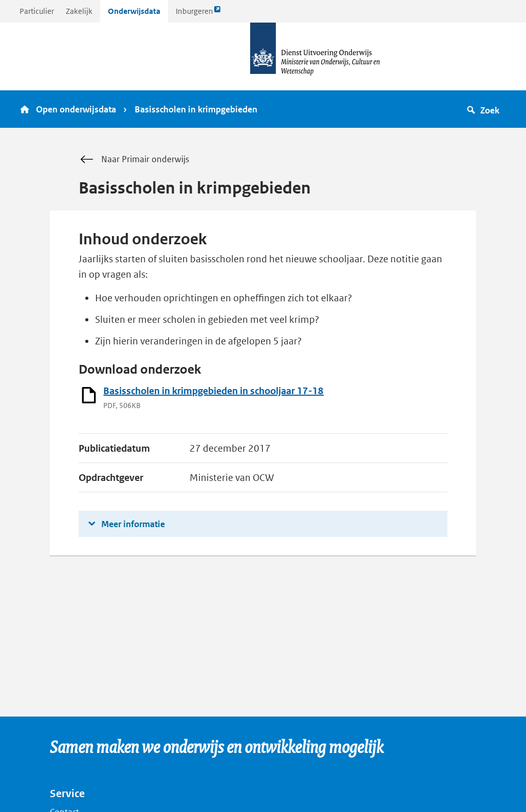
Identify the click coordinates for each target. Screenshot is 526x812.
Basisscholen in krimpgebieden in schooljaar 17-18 (213, 391)
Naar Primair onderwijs (134, 160)
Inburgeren (198, 14)
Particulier (37, 11)
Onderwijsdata (134, 11)
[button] (485, 109)
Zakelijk (79, 11)
